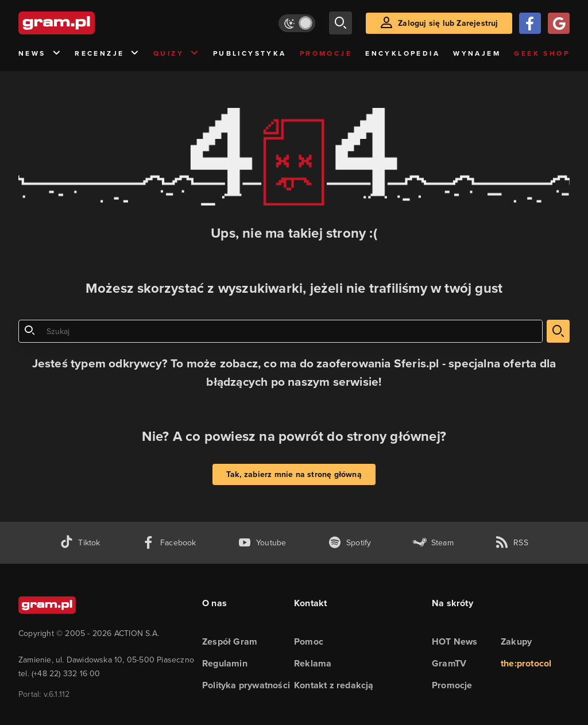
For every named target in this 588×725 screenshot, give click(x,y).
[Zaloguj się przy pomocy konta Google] (559, 23)
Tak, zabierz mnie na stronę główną (294, 474)
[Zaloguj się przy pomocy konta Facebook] (530, 23)
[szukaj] (341, 23)
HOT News (455, 641)
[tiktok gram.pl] (80, 543)
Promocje (326, 53)
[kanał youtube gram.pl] (262, 543)
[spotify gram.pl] (350, 543)
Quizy (176, 54)
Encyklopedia (403, 53)
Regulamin (225, 663)
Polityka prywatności (246, 685)
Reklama (313, 663)
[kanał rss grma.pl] (512, 543)
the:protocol (526, 663)
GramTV (449, 663)
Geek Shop (542, 53)
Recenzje (107, 54)
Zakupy (516, 641)
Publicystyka (250, 53)
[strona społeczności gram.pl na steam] (433, 543)
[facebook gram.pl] (169, 543)
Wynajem (477, 53)
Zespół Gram (230, 641)
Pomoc (309, 641)
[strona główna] (85, 23)
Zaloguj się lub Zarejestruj (448, 23)
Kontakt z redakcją (334, 685)
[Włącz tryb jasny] (297, 23)
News (40, 54)
